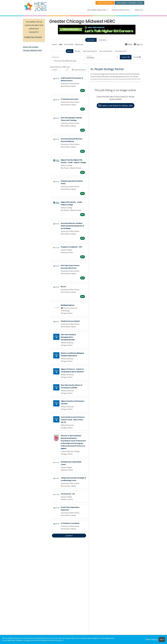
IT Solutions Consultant (70, 523)
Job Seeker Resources (98, 10)
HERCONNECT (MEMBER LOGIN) (129, 3)
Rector (63, 286)
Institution (102, 40)
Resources (79, 44)
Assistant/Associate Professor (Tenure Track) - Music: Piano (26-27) (73, 420)
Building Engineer (68, 305)
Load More (69, 536)
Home (54, 44)
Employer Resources (122, 10)
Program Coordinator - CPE (71, 247)
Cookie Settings (151, 639)
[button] (137, 57)
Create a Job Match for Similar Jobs (116, 106)
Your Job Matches (106, 51)
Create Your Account (33, 37)
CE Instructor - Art (68, 494)
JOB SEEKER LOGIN (105, 3)
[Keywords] (68, 57)
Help (129, 44)
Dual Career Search (90, 51)
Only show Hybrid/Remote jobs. (65, 61)
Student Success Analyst (70, 321)
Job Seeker (91, 40)
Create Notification (79, 70)
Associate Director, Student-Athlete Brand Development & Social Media (72, 226)
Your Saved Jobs (121, 51)
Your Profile (69, 44)
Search (69, 51)
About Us (139, 10)
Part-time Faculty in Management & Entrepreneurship (68, 337)
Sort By (54, 70)
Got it (162, 639)
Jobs (60, 44)
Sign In (138, 44)
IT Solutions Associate (70, 99)
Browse (77, 51)
